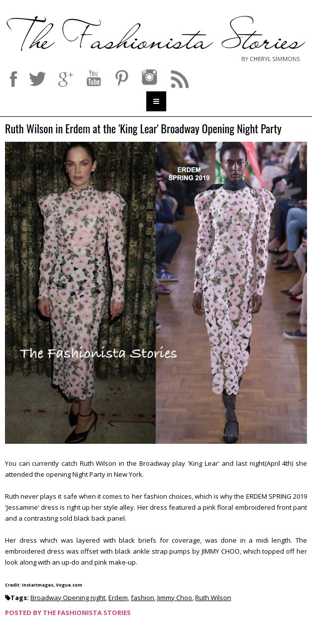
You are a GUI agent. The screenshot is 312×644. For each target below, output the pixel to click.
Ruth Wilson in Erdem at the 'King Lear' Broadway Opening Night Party (143, 129)
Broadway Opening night (68, 598)
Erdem (118, 598)
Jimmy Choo (175, 598)
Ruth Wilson (213, 598)
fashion (143, 598)
